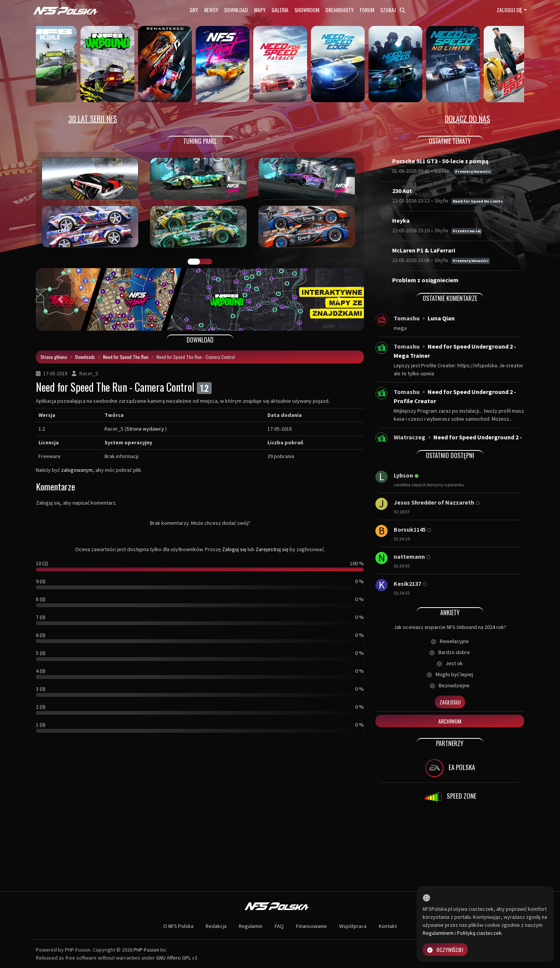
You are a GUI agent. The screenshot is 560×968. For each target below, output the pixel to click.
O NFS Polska (178, 926)
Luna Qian (441, 318)
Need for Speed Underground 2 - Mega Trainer (455, 351)
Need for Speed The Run (126, 357)
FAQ (279, 926)
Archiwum (450, 721)
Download (236, 10)
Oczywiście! (445, 950)
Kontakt (388, 926)
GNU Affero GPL (173, 958)
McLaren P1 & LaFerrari (424, 250)
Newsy (211, 10)
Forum (367, 10)
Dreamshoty (340, 10)
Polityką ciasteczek (479, 933)
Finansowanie (311, 926)
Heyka (401, 220)
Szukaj (393, 10)
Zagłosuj (450, 702)
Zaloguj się (509, 10)
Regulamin (251, 926)
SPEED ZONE (450, 797)
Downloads (85, 357)
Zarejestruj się (272, 549)
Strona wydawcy (145, 429)
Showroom (307, 10)
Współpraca (353, 926)
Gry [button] (194, 10)
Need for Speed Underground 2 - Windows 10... (458, 442)
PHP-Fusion (146, 950)
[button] (60, 299)
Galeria (280, 10)
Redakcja (216, 926)
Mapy (260, 10)
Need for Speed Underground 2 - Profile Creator (455, 396)
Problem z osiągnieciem (425, 280)
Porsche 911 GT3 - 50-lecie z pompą (440, 161)
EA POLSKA (450, 768)
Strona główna (54, 357)
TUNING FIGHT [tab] (206, 262)
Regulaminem (438, 933)
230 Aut (402, 191)
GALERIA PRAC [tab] (194, 262)
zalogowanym (77, 470)
